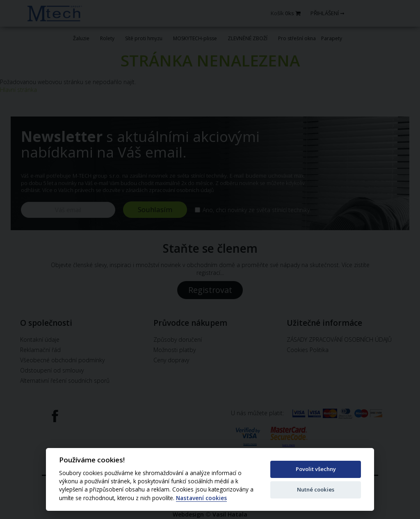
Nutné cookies (316, 489)
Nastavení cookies (201, 498)
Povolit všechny (316, 469)
